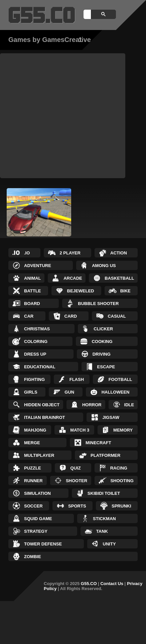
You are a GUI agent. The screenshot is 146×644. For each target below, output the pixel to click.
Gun (69, 392)
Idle (129, 405)
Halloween (116, 392)
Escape (106, 367)
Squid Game (38, 519)
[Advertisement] (63, 116)
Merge (32, 443)
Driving (102, 354)
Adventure (38, 266)
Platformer (105, 455)
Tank (102, 531)
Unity (109, 544)
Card (71, 316)
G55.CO (89, 584)
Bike (125, 291)
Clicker (103, 329)
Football (120, 379)
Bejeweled (81, 291)
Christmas (37, 329)
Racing (119, 468)
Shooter (77, 481)
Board (32, 304)
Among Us (104, 266)
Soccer (33, 506)
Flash (77, 379)
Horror (92, 405)
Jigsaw (111, 417)
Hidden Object (42, 405)
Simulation (37, 493)
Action (119, 253)
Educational (40, 367)
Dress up (35, 354)
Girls (31, 392)
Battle (32, 291)
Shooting (122, 481)
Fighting (34, 379)
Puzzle (33, 468)
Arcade (73, 278)
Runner (33, 481)
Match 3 (80, 430)
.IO (27, 253)
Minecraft (98, 443)
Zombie (33, 557)
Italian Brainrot (45, 417)
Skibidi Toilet (104, 493)
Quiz (76, 468)
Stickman (104, 519)
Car (29, 316)
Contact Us (112, 584)
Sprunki (121, 506)
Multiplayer (39, 455)
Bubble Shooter (98, 304)
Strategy (36, 531)
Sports (77, 506)
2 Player (70, 253)
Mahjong (35, 430)
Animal (33, 278)
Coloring (36, 341)
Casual (117, 316)
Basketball (119, 278)
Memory (123, 430)
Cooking (102, 341)
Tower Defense (43, 544)
